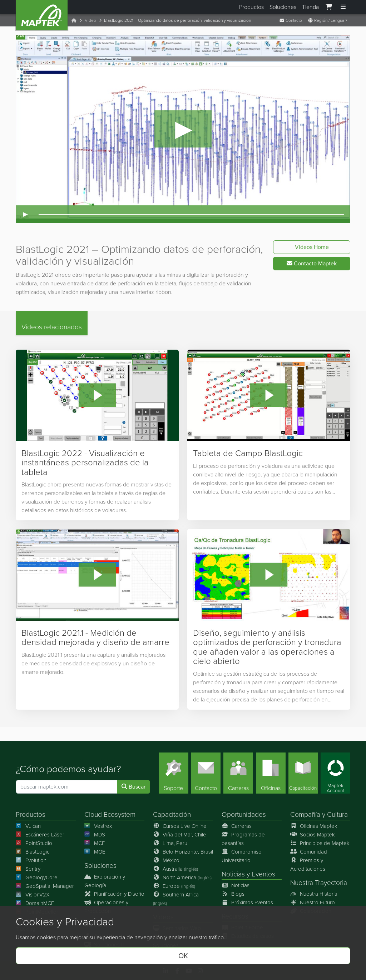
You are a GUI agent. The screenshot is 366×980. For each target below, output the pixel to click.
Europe (174, 886)
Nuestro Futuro (313, 902)
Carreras (237, 826)
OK (183, 956)
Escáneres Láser (40, 835)
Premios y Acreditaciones (308, 865)
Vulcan (28, 826)
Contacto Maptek (312, 263)
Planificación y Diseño (114, 894)
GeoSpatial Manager (45, 886)
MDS (95, 835)
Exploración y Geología (105, 881)
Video (90, 20)
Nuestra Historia (314, 894)
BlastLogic (33, 852)
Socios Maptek (313, 835)
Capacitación (172, 815)
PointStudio (34, 843)
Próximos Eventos (247, 902)
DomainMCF (35, 903)
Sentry (28, 869)
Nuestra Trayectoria (319, 883)
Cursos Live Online (180, 826)
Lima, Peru (170, 843)
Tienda (310, 7)
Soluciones (283, 7)
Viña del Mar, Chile (180, 835)
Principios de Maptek (320, 843)
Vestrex (98, 826)
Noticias (233, 874)
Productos (251, 7)
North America (182, 877)
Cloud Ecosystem (110, 815)
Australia (175, 869)
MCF (95, 843)
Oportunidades (244, 815)
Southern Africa (176, 899)
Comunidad (309, 852)
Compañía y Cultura (319, 815)
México (166, 860)
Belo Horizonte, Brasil (183, 852)
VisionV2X (33, 895)
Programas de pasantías (243, 839)
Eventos (263, 874)
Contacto (291, 20)
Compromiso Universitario (242, 856)
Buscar (133, 787)
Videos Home (312, 247)
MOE (95, 852)
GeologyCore (37, 877)
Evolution (31, 860)
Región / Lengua (326, 20)
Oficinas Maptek (314, 826)
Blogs (233, 894)
